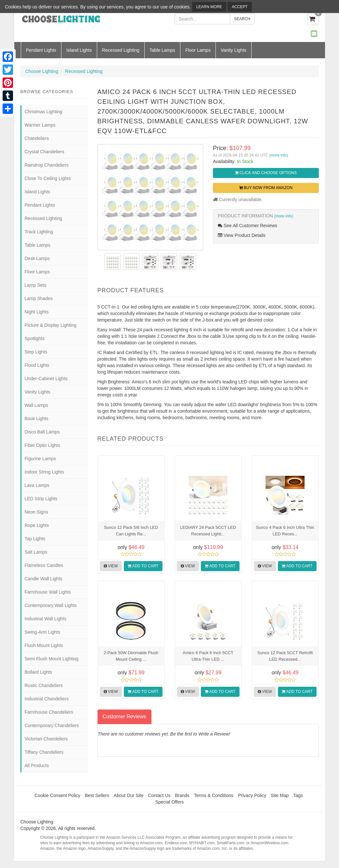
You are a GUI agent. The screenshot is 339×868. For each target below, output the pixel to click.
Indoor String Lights (44, 472)
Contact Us (159, 795)
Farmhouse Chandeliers (49, 712)
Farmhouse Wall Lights (48, 592)
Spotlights (35, 338)
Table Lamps (162, 50)
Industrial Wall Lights (46, 619)
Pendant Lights (41, 50)
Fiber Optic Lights (43, 445)
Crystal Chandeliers (45, 152)
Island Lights (79, 50)
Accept (240, 7)
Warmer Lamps (40, 125)
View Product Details (242, 235)
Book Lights (37, 419)
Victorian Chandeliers (46, 739)
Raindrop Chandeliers (47, 165)
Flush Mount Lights (44, 645)
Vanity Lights (234, 50)
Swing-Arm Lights (43, 632)
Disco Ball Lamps (42, 432)
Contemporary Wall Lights (51, 605)
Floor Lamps (198, 50)
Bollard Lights (39, 672)
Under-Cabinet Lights (46, 379)
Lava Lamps (37, 485)
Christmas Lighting (44, 112)
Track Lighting (39, 232)
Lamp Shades (39, 298)
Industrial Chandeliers (47, 699)
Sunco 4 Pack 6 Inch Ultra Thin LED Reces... (285, 531)
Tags (298, 795)
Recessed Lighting (121, 50)
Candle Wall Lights (44, 579)
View (111, 566)
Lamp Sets (36, 285)
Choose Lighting (42, 71)
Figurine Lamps (40, 459)
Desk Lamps (37, 258)
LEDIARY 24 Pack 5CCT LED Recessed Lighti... (208, 531)
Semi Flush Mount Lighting (52, 659)
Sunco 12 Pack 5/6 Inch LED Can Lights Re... (131, 531)
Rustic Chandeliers (44, 685)
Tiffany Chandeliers (44, 752)
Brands (182, 795)
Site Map (280, 795)
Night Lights (37, 312)
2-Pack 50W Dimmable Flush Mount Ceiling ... (131, 656)
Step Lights (36, 352)
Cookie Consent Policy (57, 795)
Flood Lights (37, 365)
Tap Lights (35, 539)
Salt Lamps (36, 552)
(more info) (279, 155)
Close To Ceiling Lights (48, 178)
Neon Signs (36, 512)
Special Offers (170, 802)
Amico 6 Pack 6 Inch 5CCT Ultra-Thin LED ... (208, 656)
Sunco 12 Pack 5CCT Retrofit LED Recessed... (285, 656)
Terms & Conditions (214, 795)
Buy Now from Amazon (266, 188)
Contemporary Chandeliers (52, 725)
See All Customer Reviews (248, 226)
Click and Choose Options (266, 173)
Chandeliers (37, 138)
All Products (37, 765)
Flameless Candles (44, 565)
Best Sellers (97, 795)
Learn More (209, 7)
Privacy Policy (252, 795)
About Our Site (129, 795)
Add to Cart (143, 566)
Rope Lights (37, 525)
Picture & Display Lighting (51, 325)
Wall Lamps (37, 405)
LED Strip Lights (41, 499)
